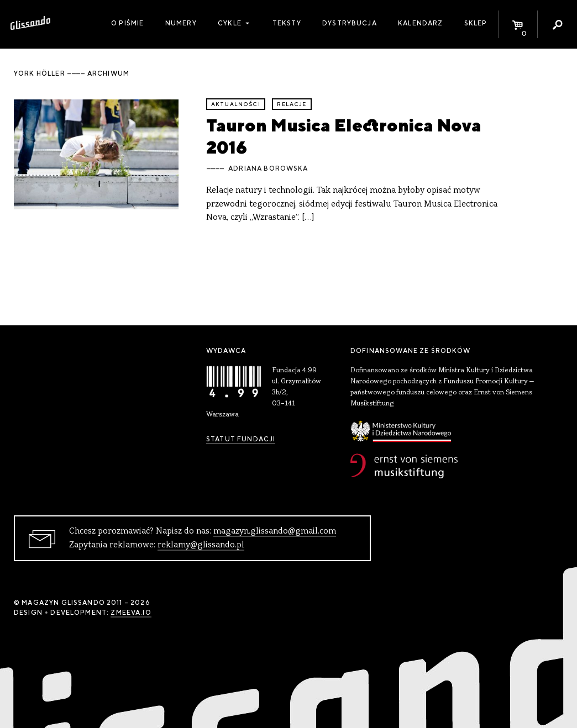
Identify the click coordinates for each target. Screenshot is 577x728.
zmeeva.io (131, 613)
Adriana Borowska (268, 168)
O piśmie (127, 23)
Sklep (476, 23)
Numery (181, 23)
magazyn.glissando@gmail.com (275, 531)
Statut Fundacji (241, 439)
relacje (292, 104)
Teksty (287, 23)
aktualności (236, 104)
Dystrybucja (350, 23)
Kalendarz (420, 23)
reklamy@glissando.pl (201, 545)
